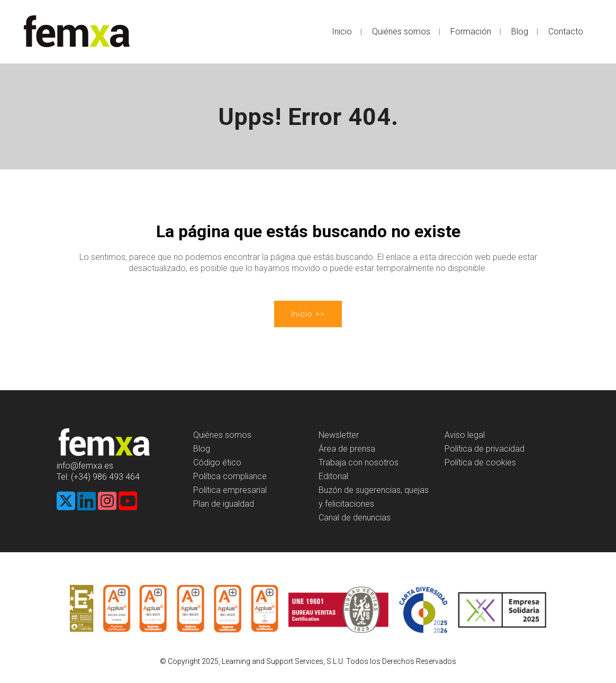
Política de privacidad (484, 449)
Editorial (333, 476)
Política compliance (230, 476)
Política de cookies (480, 462)
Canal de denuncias (355, 518)
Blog (202, 449)
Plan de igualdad (224, 504)
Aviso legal (465, 435)
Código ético (217, 462)
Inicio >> (308, 314)
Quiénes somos (222, 435)
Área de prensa (347, 449)
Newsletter (339, 435)
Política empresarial (230, 490)
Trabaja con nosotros (359, 462)
